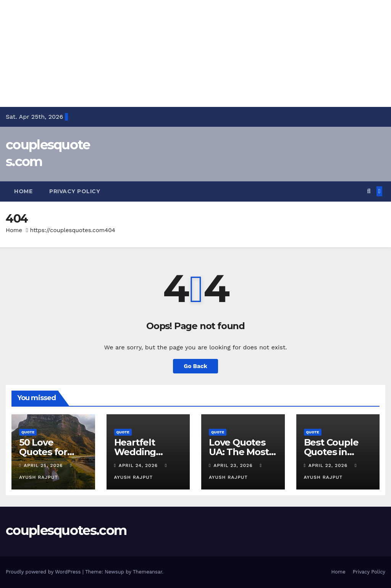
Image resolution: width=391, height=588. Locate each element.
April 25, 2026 (44, 465)
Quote (28, 432)
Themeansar (148, 572)
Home (23, 191)
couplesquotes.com (66, 530)
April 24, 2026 (139, 465)
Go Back (195, 366)
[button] (369, 191)
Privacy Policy (75, 191)
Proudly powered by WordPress (44, 572)
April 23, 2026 (234, 465)
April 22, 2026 (329, 465)
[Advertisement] (195, 53)
